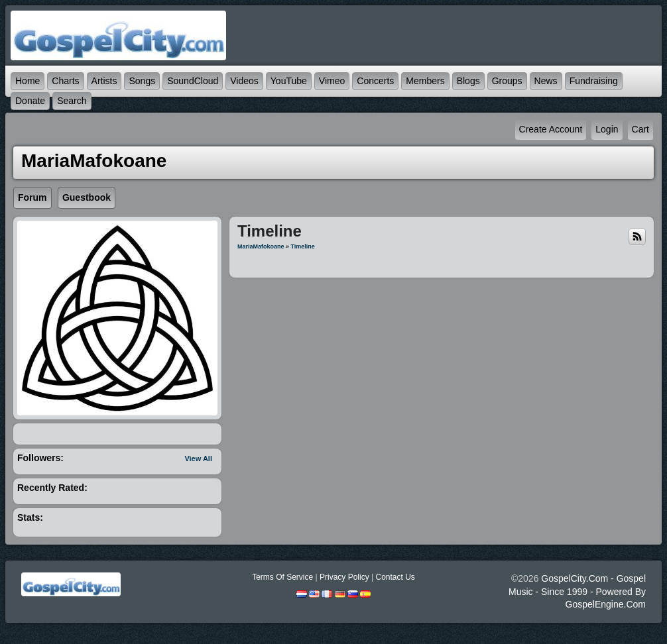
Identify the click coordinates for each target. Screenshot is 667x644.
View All (198, 458)
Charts (65, 81)
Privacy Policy (344, 577)
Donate (30, 101)
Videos (244, 81)
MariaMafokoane (261, 246)
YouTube (289, 81)
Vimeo (332, 81)
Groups (507, 81)
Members (425, 81)
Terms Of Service (282, 577)
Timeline (303, 246)
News (546, 81)
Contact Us (395, 577)
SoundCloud (193, 81)
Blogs (468, 81)
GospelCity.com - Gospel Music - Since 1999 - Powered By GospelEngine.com (577, 591)
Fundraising (594, 81)
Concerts (375, 81)
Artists (104, 81)
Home (28, 81)
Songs (142, 81)
